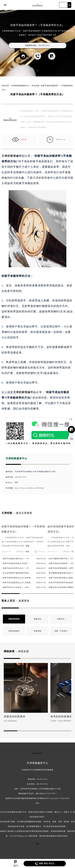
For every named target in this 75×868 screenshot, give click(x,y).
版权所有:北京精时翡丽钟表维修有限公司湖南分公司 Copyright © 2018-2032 (37, 798)
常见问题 (35, 86)
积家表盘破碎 (14, 631)
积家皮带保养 (14, 619)
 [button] (9, 689)
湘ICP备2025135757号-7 (46, 794)
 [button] (66, 689)
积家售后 (61, 619)
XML (37, 803)
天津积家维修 (10, 156)
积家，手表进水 (61, 631)
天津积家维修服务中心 (20, 86)
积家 (16, 482)
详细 (27, 546)
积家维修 (37, 631)
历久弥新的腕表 (10, 721)
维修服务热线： (37, 45)
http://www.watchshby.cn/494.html (30, 488)
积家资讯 (37, 619)
